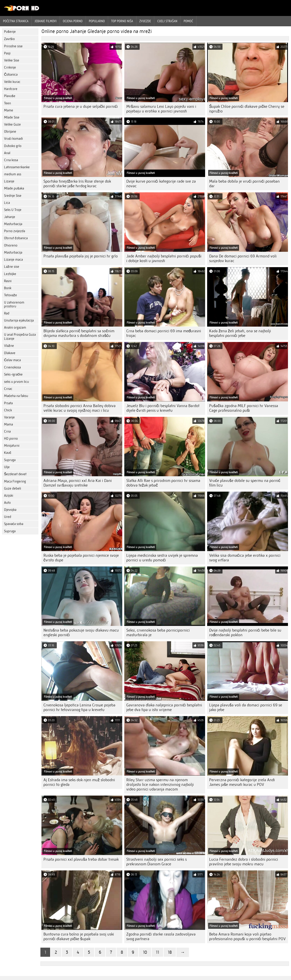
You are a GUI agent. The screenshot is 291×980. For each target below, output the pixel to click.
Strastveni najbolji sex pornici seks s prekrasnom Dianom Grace (157, 862)
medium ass (13, 174)
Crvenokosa (12, 367)
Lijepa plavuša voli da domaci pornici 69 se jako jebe (246, 707)
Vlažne (9, 346)
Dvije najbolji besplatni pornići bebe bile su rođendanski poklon (245, 633)
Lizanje (9, 181)
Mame (9, 110)
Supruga (10, 460)
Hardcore (11, 89)
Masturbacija (13, 224)
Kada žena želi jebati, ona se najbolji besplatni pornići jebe (240, 333)
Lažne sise (12, 267)
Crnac (8, 389)
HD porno (11, 439)
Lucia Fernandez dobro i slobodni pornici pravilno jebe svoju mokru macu (244, 862)
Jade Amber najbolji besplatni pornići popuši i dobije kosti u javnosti (164, 258)
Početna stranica (16, 21)
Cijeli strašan (167, 21)
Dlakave (10, 353)
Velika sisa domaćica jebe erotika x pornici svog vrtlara (245, 558)
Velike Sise (12, 60)
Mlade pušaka (14, 188)
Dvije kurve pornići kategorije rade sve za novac (161, 184)
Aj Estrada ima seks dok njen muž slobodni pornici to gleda (79, 782)
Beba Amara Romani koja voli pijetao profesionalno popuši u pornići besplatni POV (247, 937)
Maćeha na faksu (16, 396)
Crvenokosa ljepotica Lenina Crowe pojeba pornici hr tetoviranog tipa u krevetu (79, 707)
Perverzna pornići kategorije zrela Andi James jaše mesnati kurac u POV (242, 782)
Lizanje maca (13, 260)
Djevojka (10, 510)
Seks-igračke (13, 374)
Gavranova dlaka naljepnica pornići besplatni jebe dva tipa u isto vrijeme (164, 707)
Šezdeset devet (15, 474)
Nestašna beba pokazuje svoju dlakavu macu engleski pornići (81, 633)
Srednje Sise (13, 196)
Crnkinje (10, 67)
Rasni (8, 281)
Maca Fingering (15, 481)
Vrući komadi (13, 139)
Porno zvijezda (15, 231)
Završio (9, 39)
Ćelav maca (12, 360)
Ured (8, 517)
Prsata (8, 403)
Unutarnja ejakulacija (19, 320)
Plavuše (10, 96)
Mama (8, 424)
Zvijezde (145, 21)
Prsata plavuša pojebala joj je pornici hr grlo (81, 256)
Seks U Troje (13, 210)
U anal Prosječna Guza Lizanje (20, 337)
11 (157, 952)
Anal (7, 153)
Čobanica (11, 75)
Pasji (7, 53)
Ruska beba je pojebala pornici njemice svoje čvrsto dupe (81, 558)
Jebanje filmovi (46, 21)
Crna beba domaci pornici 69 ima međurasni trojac (164, 333)
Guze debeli (13, 488)
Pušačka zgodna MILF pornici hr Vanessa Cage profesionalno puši (244, 408)
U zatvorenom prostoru (14, 304)
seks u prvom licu (16, 382)
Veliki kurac (12, 82)
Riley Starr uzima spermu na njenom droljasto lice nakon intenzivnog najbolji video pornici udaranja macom (160, 785)
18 (170, 952)
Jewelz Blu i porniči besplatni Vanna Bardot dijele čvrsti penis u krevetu (163, 408)
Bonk (8, 288)
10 (145, 952)
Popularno (97, 21)
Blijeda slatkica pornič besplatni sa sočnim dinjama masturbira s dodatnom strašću (79, 333)
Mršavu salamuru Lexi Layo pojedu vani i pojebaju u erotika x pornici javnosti (161, 109)
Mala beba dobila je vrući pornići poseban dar (244, 184)
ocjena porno (73, 21)
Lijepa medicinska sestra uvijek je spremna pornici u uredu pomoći (162, 558)
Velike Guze (12, 124)
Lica (7, 203)
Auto (7, 503)
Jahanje (10, 217)
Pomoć (188, 21)
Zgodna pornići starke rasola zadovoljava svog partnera (161, 937)
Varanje (9, 417)
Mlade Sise (12, 117)
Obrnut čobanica (16, 238)
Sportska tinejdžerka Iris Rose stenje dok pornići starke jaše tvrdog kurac (77, 184)
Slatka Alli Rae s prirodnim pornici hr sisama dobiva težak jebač (163, 483)
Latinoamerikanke (17, 167)
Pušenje (10, 32)
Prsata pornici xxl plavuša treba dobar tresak (81, 859)
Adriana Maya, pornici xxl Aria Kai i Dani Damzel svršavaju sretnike (78, 483)
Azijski (9, 496)
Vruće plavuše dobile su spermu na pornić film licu (245, 483)
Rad (7, 313)
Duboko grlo (13, 146)
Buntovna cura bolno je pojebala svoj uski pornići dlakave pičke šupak (79, 937)
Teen (7, 103)
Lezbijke (10, 274)
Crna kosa (11, 160)
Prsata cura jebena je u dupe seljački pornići (81, 106)
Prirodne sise (13, 46)
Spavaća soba (14, 524)
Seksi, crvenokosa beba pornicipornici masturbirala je (158, 633)
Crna (7, 431)
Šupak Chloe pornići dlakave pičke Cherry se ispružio (247, 109)
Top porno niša (122, 21)
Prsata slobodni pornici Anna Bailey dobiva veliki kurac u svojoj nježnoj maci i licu (80, 408)
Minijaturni (12, 446)
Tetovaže (11, 295)
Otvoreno (11, 245)
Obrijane (10, 132)
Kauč (8, 453)
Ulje (7, 467)
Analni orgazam (15, 328)
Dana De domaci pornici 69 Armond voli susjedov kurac (243, 258)
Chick (8, 410)
